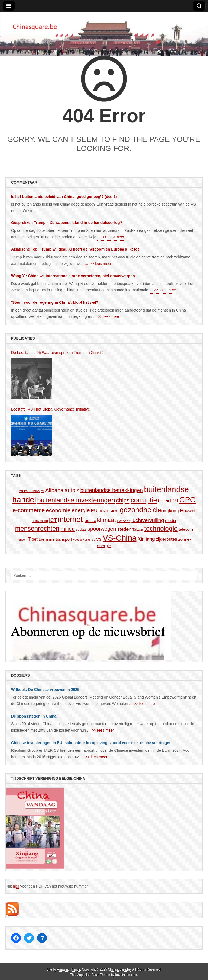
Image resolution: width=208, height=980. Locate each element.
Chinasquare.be (119, 969)
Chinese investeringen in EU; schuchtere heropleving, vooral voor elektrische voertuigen (91, 743)
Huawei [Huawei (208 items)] (188, 511)
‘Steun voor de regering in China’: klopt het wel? (55, 302)
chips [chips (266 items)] (123, 501)
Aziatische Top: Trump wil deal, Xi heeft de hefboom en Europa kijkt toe (75, 249)
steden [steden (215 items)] (124, 529)
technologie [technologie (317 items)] (161, 528)
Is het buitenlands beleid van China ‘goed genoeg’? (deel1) (64, 197)
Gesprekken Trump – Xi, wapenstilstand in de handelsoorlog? (67, 223)
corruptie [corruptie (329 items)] (144, 500)
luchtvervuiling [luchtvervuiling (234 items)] (148, 520)
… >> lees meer (111, 237)
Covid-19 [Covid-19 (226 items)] (168, 501)
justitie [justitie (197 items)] (90, 520)
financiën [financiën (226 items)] (109, 510)
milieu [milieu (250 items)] (68, 529)
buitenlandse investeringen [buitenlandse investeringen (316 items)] (76, 500)
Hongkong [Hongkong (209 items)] (168, 511)
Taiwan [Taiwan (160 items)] (138, 530)
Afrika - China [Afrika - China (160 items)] (29, 491)
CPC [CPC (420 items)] (188, 500)
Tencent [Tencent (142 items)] (22, 540)
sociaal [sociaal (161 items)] (81, 530)
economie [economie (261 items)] (58, 510)
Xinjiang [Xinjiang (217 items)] (146, 539)
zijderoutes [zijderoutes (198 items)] (167, 539)
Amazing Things (69, 969)
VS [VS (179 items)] (99, 539)
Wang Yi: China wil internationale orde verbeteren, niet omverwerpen (73, 276)
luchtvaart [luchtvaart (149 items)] (124, 521)
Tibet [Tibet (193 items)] (33, 539)
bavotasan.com (126, 975)
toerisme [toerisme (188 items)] (47, 539)
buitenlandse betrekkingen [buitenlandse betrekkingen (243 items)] (112, 490)
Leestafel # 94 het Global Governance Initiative (51, 409)
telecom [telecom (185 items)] (186, 529)
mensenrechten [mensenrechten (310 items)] (37, 528)
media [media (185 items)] (171, 521)
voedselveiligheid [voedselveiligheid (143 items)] (84, 540)
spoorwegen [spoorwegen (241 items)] (102, 529)
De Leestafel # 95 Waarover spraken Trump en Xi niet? (57, 353)
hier (16, 886)
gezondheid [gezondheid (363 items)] (138, 510)
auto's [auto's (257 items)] (72, 490)
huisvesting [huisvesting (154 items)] (40, 521)
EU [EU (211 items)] (94, 511)
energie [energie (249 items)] (81, 510)
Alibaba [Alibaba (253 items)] (54, 490)
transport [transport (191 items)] (64, 539)
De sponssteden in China (34, 716)
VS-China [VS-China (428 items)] (120, 538)
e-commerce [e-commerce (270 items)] (29, 510)
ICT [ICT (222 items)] (53, 520)
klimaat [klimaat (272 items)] (107, 520)
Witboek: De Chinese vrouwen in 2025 (45, 690)
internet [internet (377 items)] (70, 519)
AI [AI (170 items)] (43, 491)
